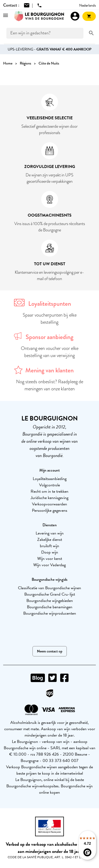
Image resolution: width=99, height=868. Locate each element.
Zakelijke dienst (50, 540)
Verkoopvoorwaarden (49, 504)
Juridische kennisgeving (49, 498)
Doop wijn (50, 552)
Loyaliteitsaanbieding (50, 479)
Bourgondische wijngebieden (50, 601)
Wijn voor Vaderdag (49, 565)
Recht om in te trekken (49, 491)
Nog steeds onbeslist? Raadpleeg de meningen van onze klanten (50, 385)
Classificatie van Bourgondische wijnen (49, 588)
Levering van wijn (50, 533)
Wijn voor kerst (50, 559)
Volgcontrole (49, 485)
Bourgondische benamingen (50, 607)
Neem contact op (50, 651)
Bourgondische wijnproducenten (50, 613)
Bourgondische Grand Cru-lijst (50, 594)
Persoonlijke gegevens (50, 510)
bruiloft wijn (49, 546)
